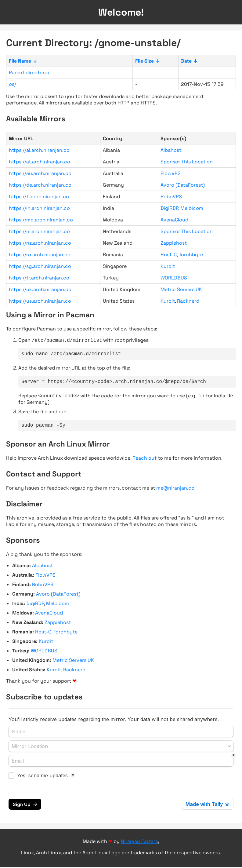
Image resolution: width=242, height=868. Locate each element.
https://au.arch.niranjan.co (40, 173)
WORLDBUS (174, 278)
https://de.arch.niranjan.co (40, 185)
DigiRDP (169, 208)
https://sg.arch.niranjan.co (40, 266)
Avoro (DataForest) (183, 185)
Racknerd (188, 301)
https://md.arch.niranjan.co (41, 220)
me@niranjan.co (175, 492)
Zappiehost (174, 243)
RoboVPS (171, 197)
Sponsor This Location (187, 162)
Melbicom (192, 208)
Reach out (144, 462)
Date (186, 61)
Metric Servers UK (181, 289)
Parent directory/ (29, 73)
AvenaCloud (174, 220)
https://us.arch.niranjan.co (40, 301)
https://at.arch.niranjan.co (40, 162)
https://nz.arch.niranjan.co (40, 243)
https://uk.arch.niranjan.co (40, 289)
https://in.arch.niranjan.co (39, 208)
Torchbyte (191, 255)
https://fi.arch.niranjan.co (39, 197)
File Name (20, 61)
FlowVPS (171, 173)
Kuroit (168, 266)
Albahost (171, 150)
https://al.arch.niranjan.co (39, 150)
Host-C (169, 255)
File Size (144, 61)
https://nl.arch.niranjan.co (39, 231)
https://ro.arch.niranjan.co (40, 255)
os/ (13, 84)
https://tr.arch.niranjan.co (39, 278)
